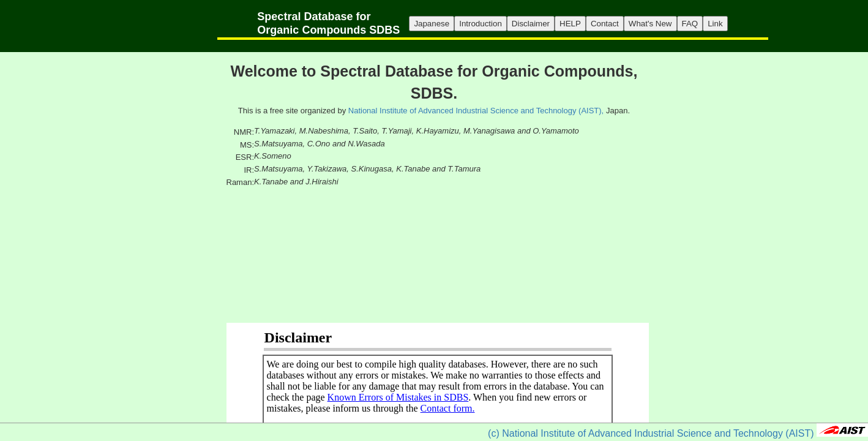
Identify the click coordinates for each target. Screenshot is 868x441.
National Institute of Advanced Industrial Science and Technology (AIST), (476, 111)
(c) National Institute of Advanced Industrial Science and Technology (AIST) (651, 433)
